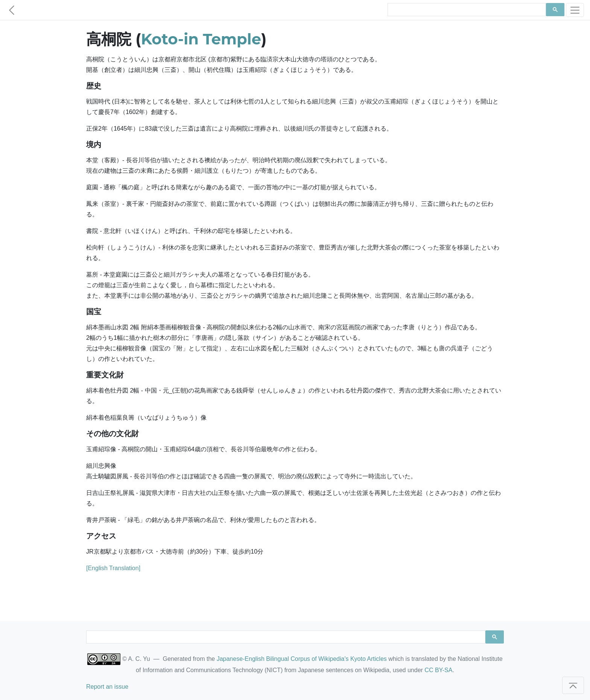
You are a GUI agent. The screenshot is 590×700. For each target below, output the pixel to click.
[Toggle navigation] (575, 10)
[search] (466, 10)
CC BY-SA (438, 670)
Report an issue (107, 687)
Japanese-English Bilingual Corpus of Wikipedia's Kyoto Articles (302, 659)
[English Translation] (113, 568)
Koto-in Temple (201, 39)
